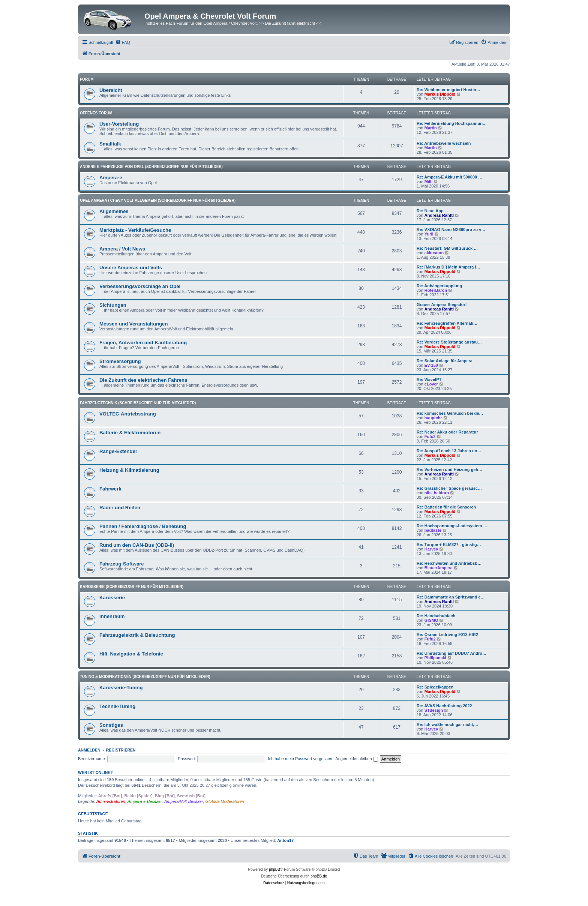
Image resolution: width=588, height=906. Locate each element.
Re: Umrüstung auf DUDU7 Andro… (451, 653)
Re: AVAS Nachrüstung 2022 (444, 706)
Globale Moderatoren (225, 801)
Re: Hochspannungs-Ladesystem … (452, 526)
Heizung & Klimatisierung (129, 470)
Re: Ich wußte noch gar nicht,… (447, 724)
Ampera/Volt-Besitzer (184, 801)
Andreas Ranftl (439, 215)
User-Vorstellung (119, 124)
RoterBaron (436, 290)
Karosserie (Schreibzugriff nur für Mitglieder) (132, 587)
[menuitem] (123, 42)
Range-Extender (118, 451)
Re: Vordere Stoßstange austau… (449, 342)
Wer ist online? (95, 772)
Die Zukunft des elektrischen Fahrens (143, 380)
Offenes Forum (96, 113)
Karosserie (112, 598)
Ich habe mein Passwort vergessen (300, 759)
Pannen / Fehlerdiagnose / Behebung (143, 526)
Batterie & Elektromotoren (130, 433)
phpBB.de (319, 876)
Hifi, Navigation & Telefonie (131, 654)
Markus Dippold (440, 94)
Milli (428, 181)
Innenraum (112, 616)
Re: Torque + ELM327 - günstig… (449, 544)
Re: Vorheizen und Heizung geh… (449, 469)
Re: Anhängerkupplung (439, 286)
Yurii (429, 234)
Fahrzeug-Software (122, 564)
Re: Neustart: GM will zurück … (447, 248)
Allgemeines (114, 211)
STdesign (434, 710)
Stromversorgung (120, 361)
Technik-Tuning (117, 706)
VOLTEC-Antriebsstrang (128, 414)
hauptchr (433, 418)
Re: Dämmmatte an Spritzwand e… (451, 597)
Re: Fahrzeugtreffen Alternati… (447, 323)
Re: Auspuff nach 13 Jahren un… (449, 451)
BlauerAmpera (439, 568)
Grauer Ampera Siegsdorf (442, 304)
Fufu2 (430, 436)
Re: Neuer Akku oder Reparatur (447, 432)
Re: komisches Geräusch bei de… (450, 413)
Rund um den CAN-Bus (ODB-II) (137, 545)
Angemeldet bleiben (356, 759)
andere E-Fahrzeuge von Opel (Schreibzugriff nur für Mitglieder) (151, 167)
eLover (431, 384)
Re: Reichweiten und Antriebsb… (449, 563)
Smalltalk (110, 144)
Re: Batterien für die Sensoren (446, 507)
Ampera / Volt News (122, 249)
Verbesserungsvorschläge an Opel (140, 286)
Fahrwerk (110, 489)
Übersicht (111, 90)
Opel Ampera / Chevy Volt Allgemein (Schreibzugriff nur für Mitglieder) (158, 200)
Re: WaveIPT (429, 379)
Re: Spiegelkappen (435, 687)
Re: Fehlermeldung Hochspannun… (452, 123)
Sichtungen (113, 305)
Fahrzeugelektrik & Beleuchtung (137, 635)
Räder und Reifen (120, 508)
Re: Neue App (430, 211)
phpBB (274, 869)
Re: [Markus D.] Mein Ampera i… (448, 267)
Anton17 (285, 840)
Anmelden (89, 750)
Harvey (431, 549)
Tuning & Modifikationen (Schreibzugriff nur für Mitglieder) (145, 677)
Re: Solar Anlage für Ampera (445, 361)
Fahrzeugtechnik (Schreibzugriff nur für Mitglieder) (138, 403)
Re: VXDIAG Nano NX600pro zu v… (451, 229)
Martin (431, 128)
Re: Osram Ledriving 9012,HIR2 (447, 634)
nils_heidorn (437, 493)
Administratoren (111, 801)
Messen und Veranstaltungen (133, 324)
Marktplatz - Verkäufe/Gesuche (135, 230)
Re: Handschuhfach (436, 616)
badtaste (433, 530)
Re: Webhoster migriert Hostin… (448, 90)
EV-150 (431, 365)
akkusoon (434, 253)
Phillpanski (435, 658)
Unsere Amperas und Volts (131, 268)
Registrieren (121, 750)
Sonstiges (111, 725)
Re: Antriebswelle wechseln (444, 143)
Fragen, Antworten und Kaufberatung (143, 343)
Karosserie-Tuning (121, 688)
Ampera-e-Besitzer (145, 801)
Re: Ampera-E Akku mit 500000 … (449, 177)
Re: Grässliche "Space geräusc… (449, 488)
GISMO (431, 620)
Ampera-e (111, 178)
